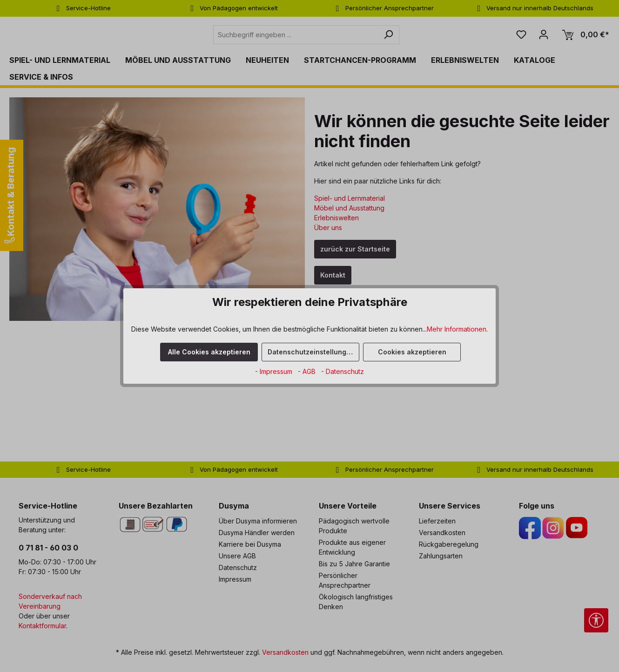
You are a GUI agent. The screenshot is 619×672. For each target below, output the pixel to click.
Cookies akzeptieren (412, 352)
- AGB (308, 371)
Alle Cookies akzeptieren (209, 352)
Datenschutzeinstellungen (311, 352)
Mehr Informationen (457, 329)
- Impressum (275, 371)
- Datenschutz (343, 371)
